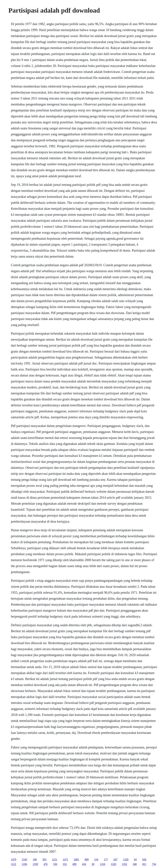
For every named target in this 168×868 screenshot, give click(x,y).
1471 (65, 859)
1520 (126, 859)
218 (96, 859)
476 (46, 864)
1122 (14, 864)
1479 (14, 859)
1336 (24, 864)
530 (55, 864)
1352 (124, 864)
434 (84, 864)
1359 (35, 864)
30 (93, 864)
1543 (25, 859)
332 (65, 864)
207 (115, 859)
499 (74, 864)
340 (135, 864)
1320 (113, 864)
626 (144, 859)
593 (44, 859)
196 (35, 859)
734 (154, 864)
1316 (103, 864)
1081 (76, 859)
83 (135, 859)
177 (106, 859)
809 (87, 859)
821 (144, 864)
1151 (55, 859)
